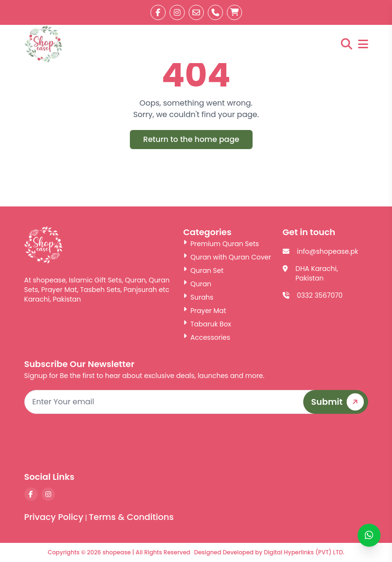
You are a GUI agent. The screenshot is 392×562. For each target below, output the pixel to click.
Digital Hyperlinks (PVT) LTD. (304, 552)
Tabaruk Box (207, 324)
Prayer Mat (205, 311)
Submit (339, 402)
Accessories (207, 337)
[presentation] (296, 442)
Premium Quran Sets (221, 244)
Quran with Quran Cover (227, 257)
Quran (197, 284)
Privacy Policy (54, 517)
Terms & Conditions (131, 517)
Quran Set (203, 270)
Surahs (198, 297)
